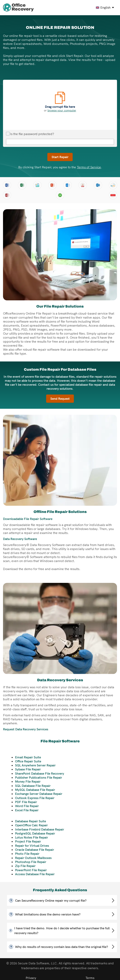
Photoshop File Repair (31, 862)
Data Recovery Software (20, 539)
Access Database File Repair (35, 874)
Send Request (60, 399)
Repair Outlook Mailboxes (33, 858)
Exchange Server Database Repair (39, 794)
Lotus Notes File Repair (32, 837)
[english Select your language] (105, 8)
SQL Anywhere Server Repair (35, 765)
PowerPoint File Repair (31, 870)
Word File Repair (27, 806)
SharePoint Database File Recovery (40, 773)
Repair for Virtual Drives (32, 846)
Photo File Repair (27, 854)
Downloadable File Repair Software (28, 519)
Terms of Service (89, 167)
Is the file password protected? (30, 134)
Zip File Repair (25, 866)
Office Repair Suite (28, 761)
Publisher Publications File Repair (39, 777)
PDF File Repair (26, 802)
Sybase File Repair (28, 769)
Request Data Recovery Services (26, 729)
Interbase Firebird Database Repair (40, 829)
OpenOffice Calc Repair (31, 825)
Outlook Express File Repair (35, 798)
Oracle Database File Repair (35, 850)
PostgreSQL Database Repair (35, 833)
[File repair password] (60, 142)
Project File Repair (28, 841)
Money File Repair (28, 781)
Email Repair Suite (28, 757)
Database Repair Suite (31, 821)
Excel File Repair (27, 810)
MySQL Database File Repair (35, 790)
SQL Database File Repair (33, 786)
